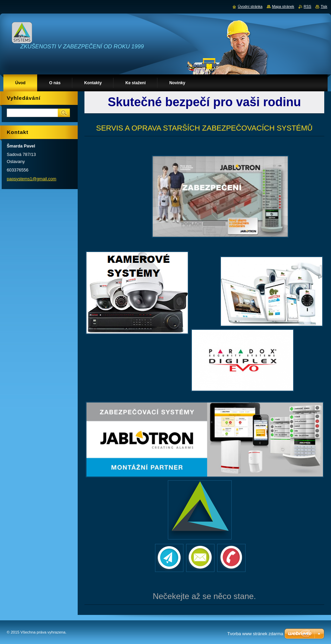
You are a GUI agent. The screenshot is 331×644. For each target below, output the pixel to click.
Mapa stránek (283, 6)
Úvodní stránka (250, 6)
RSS (307, 6)
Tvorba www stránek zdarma (255, 634)
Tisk (324, 6)
